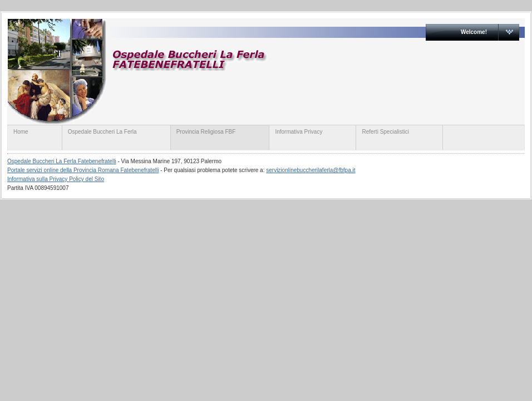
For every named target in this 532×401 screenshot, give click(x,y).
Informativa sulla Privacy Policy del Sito (56, 179)
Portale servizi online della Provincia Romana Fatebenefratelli (83, 170)
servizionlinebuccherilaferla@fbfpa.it (311, 170)
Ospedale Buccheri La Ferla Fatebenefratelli (62, 161)
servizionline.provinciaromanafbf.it (223, 71)
